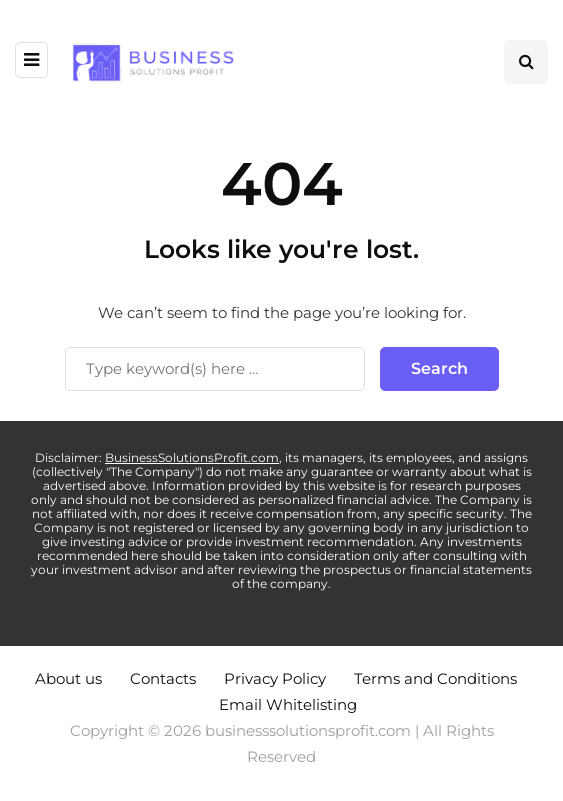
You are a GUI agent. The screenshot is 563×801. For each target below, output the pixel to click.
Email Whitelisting (288, 704)
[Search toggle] (526, 62)
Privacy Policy (275, 678)
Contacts (163, 678)
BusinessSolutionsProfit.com (192, 457)
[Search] (215, 369)
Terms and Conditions (435, 678)
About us (68, 678)
